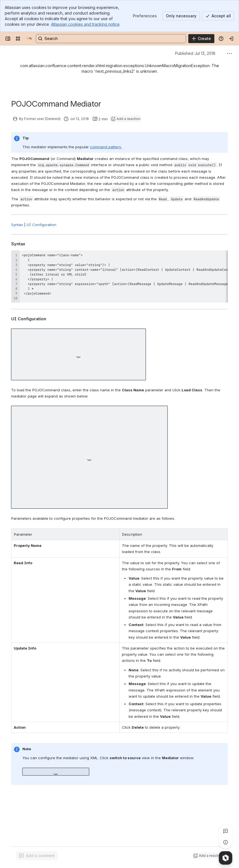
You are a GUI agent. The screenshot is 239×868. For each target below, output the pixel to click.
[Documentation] (29, 39)
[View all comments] (226, 831)
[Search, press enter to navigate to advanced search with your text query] (111, 39)
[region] (119, 277)
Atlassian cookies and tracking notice (85, 24)
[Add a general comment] (37, 856)
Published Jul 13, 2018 (195, 53)
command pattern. (106, 147)
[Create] (201, 39)
